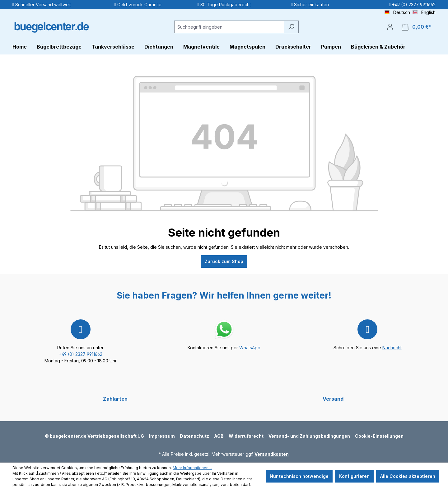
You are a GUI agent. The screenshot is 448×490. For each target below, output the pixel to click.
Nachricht (392, 348)
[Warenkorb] (417, 27)
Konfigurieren (354, 476)
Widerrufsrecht (246, 436)
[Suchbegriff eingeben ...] (229, 27)
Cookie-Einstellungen (379, 436)
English (424, 12)
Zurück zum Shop (224, 261)
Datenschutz (194, 436)
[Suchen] (291, 27)
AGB (219, 436)
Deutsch (397, 12)
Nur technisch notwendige (299, 476)
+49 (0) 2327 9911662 (81, 354)
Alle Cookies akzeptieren (408, 476)
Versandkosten (272, 454)
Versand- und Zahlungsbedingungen (309, 436)
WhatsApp (250, 348)
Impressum (162, 436)
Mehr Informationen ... (192, 468)
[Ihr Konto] (390, 27)
